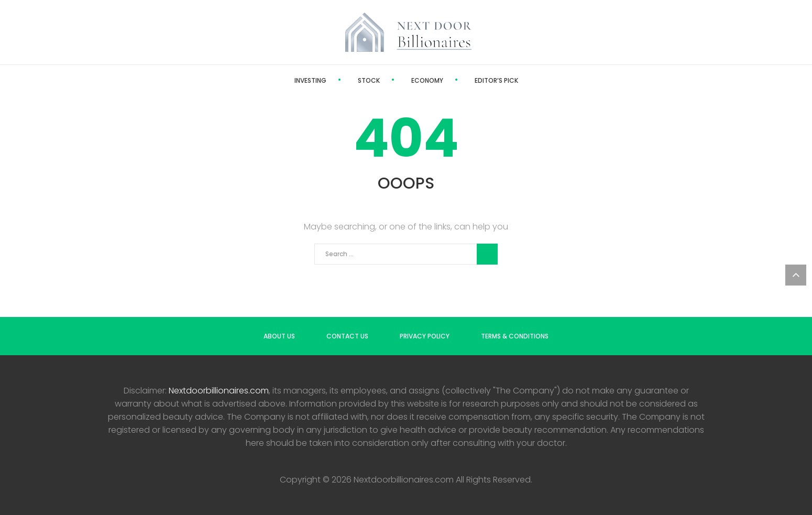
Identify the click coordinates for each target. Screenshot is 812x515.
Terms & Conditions (515, 336)
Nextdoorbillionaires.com (219, 391)
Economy (427, 80)
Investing (310, 80)
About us (279, 336)
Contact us (347, 336)
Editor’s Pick (496, 80)
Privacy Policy (425, 336)
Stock (369, 80)
